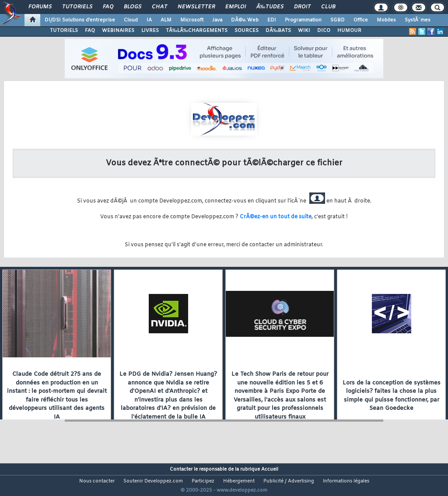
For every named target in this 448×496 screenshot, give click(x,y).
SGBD (338, 20)
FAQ (108, 7)
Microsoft (192, 20)
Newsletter (196, 7)
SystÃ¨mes (418, 20)
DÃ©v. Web (245, 20)
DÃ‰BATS (278, 31)
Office (361, 20)
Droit (302, 7)
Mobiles (386, 20)
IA (149, 20)
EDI (272, 20)
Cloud (131, 20)
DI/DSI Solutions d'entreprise (80, 20)
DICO (324, 31)
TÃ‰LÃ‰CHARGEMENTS (197, 31)
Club (328, 7)
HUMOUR (349, 31)
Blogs (133, 7)
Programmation (303, 20)
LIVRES (150, 31)
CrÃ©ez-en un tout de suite (276, 217)
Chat (159, 7)
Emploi (236, 7)
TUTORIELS (64, 31)
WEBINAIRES (118, 31)
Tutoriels (77, 7)
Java (217, 20)
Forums (40, 7)
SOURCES (247, 31)
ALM (166, 20)
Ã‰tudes (270, 7)
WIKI (304, 31)
